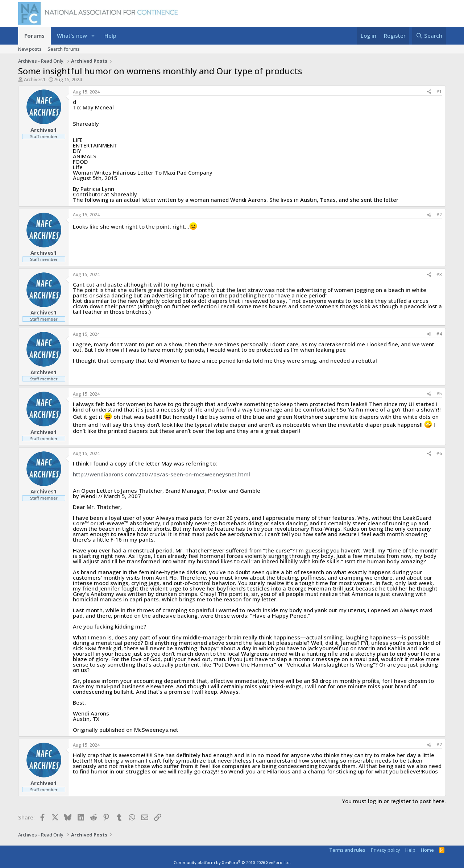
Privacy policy (386, 850)
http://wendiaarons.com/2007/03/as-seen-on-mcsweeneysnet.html (161, 474)
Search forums (64, 49)
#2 (439, 215)
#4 (439, 334)
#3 (439, 274)
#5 (439, 394)
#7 (439, 745)
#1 (439, 91)
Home (427, 850)
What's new (72, 36)
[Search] (429, 36)
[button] (93, 36)
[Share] (429, 92)
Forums (34, 36)
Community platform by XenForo (232, 862)
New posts (30, 49)
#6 (439, 453)
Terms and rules (347, 850)
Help (110, 36)
